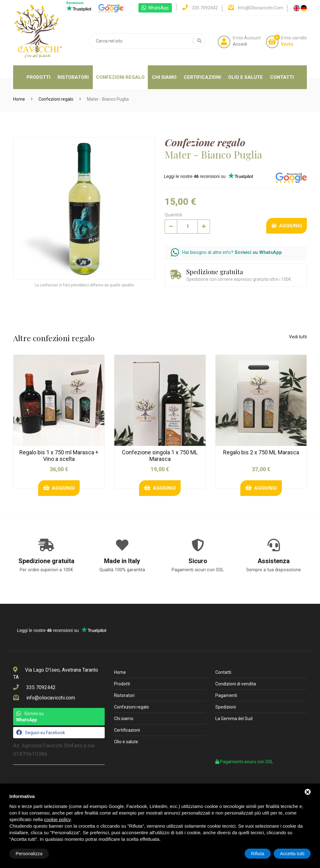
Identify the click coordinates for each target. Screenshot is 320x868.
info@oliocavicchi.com (51, 698)
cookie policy (57, 819)
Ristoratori (73, 77)
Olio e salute (245, 77)
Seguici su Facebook (41, 732)
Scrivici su (30, 716)
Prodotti (38, 77)
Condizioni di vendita (236, 684)
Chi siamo (164, 77)
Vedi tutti (298, 337)
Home (19, 99)
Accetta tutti (292, 853)
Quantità (173, 215)
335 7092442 (41, 687)
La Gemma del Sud (234, 719)
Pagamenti (226, 695)
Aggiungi (287, 226)
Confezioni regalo (120, 77)
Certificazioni (202, 77)
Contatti (282, 77)
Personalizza (29, 853)
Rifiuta (258, 853)
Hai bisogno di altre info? (226, 252)
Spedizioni (226, 707)
